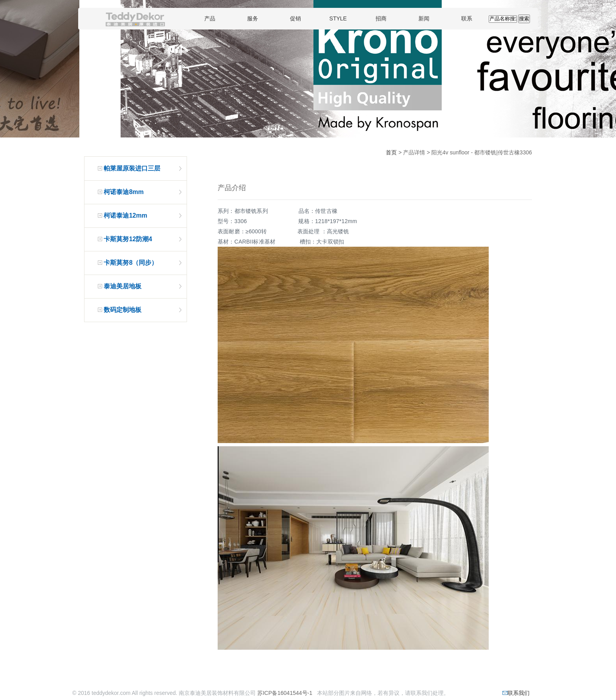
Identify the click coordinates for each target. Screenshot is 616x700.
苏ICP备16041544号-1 (285, 693)
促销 (295, 18)
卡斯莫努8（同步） (131, 263)
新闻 (424, 18)
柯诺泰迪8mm (124, 192)
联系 (467, 18)
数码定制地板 (123, 310)
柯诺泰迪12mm (125, 215)
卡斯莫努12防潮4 (128, 239)
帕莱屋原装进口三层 (132, 168)
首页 (391, 152)
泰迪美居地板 (123, 286)
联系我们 (516, 693)
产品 (210, 18)
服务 (253, 18)
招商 (381, 18)
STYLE (338, 18)
